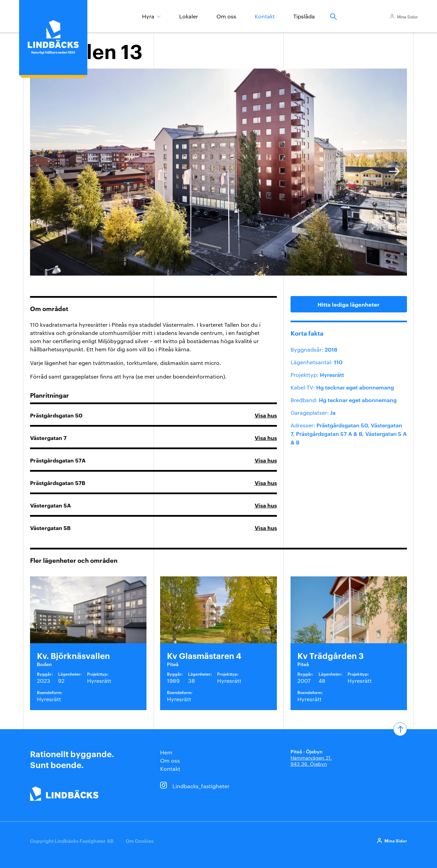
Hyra (148, 16)
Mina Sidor (407, 16)
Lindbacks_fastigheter (201, 786)
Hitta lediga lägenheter (349, 304)
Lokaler (189, 16)
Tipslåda (304, 16)
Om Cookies (140, 841)
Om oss (226, 16)
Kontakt (265, 16)
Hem (166, 752)
